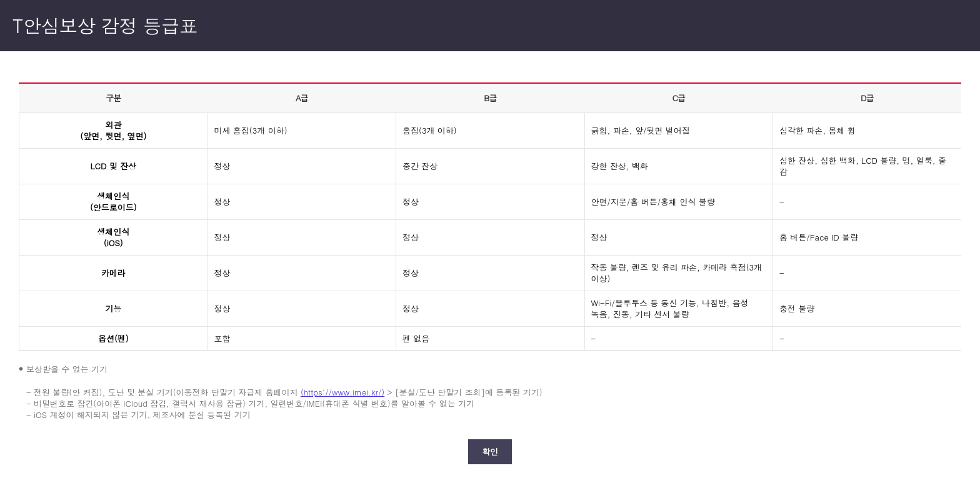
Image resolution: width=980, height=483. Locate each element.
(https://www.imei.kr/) (342, 392)
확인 (490, 451)
